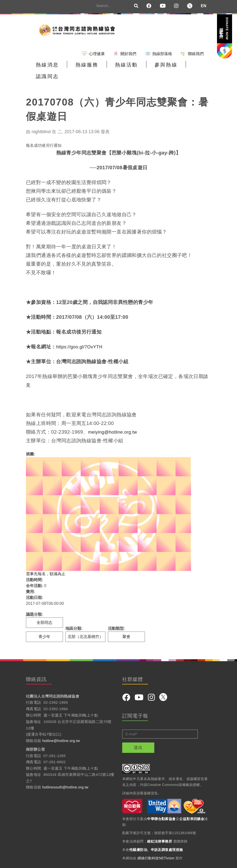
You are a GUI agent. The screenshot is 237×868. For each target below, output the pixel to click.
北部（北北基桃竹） (85, 626)
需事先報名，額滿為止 (46, 563)
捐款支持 (224, 29)
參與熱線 (151, 67)
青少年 (44, 626)
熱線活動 (116, 67)
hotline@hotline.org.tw (62, 730)
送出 (138, 737)
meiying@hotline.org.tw (115, 421)
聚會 (126, 626)
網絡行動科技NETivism (156, 847)
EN (203, 6)
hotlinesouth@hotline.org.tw (66, 777)
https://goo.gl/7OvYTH (81, 336)
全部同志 (44, 612)
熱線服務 (80, 67)
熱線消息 (45, 67)
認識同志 (186, 67)
